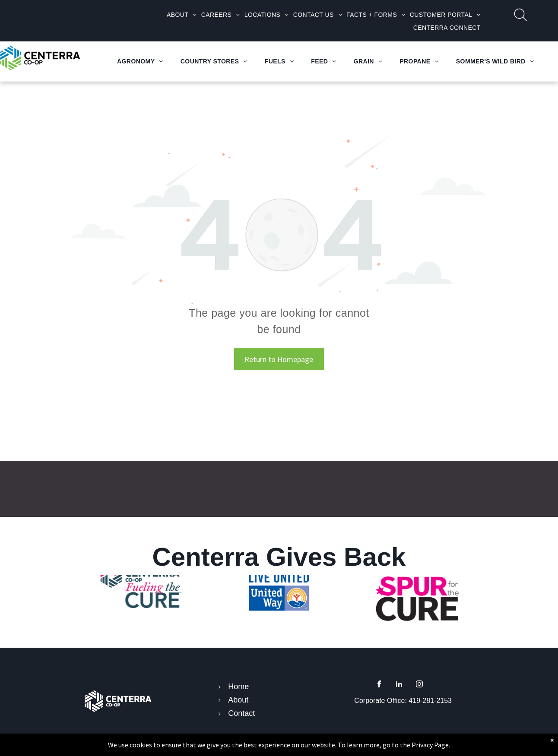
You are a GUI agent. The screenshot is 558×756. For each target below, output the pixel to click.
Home (238, 687)
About (238, 700)
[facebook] (379, 685)
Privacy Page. (431, 745)
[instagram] (419, 685)
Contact (241, 713)
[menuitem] (182, 15)
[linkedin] (399, 685)
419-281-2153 (430, 701)
